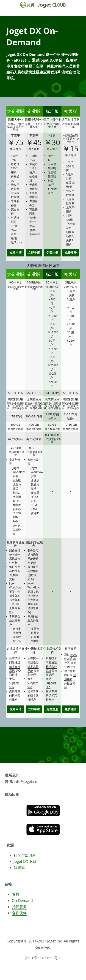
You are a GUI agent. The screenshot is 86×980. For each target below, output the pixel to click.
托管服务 (19, 909)
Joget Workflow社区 (71, 659)
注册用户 (70, 677)
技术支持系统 (15, 668)
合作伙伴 (19, 915)
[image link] (43, 813)
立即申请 (16, 253)
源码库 (19, 870)
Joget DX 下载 (25, 864)
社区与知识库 (25, 857)
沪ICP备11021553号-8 (43, 960)
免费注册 (52, 253)
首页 (16, 897)
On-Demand (22, 903)
